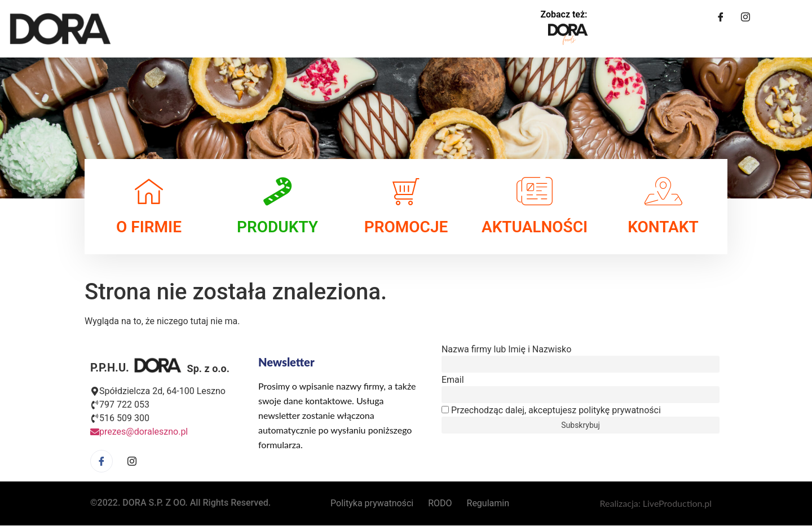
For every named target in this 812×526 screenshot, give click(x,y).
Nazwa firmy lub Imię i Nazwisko (506, 350)
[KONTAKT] (663, 191)
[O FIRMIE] (149, 191)
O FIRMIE (149, 227)
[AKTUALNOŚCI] (535, 191)
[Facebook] (721, 17)
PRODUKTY (277, 227)
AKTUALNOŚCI (535, 227)
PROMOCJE (406, 227)
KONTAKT (663, 227)
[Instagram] (745, 17)
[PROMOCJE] (406, 191)
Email (453, 380)
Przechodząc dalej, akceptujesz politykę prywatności (551, 410)
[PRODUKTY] (277, 191)
